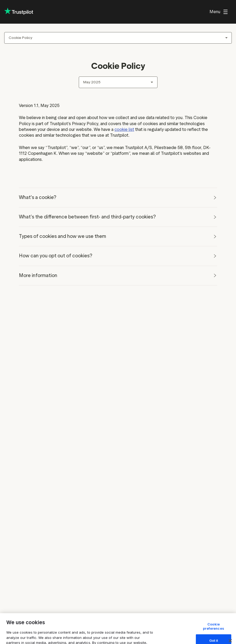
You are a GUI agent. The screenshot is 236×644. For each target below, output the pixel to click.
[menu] (219, 12)
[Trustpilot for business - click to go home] (19, 12)
